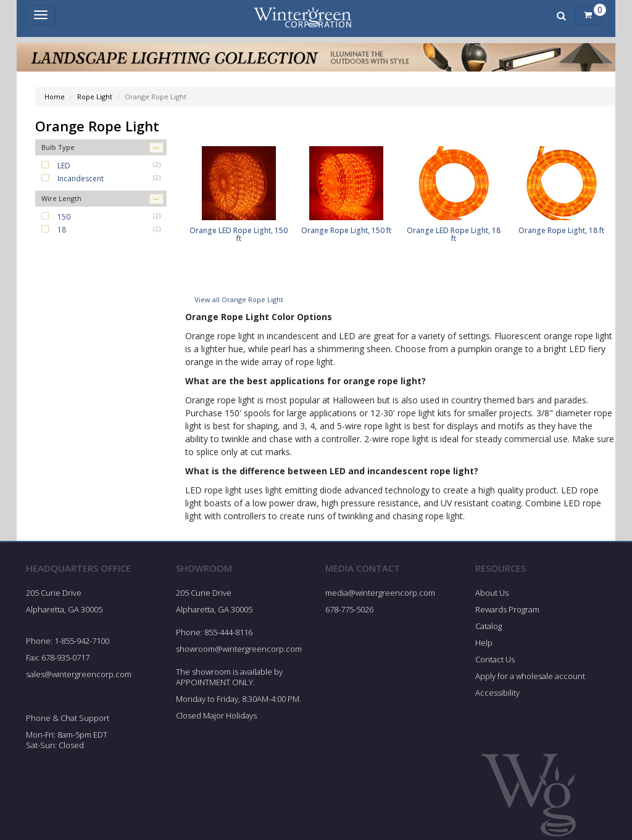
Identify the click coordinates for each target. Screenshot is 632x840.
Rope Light (95, 97)
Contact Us (495, 663)
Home (55, 97)
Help (484, 646)
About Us (492, 597)
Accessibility (497, 696)
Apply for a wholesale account (530, 680)
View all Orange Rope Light (239, 303)
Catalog (489, 630)
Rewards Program (507, 613)
